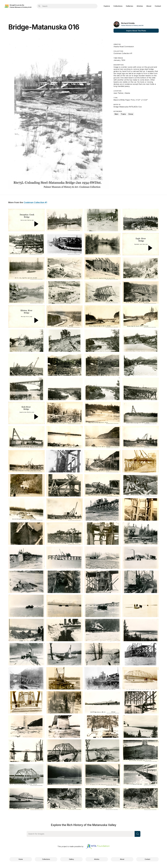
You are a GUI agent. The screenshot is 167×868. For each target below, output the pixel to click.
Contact (158, 6)
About (149, 6)
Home (21, 859)
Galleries (130, 6)
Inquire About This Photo (136, 31)
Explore (107, 6)
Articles (140, 6)
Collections (118, 6)
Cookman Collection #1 (35, 203)
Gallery (71, 859)
